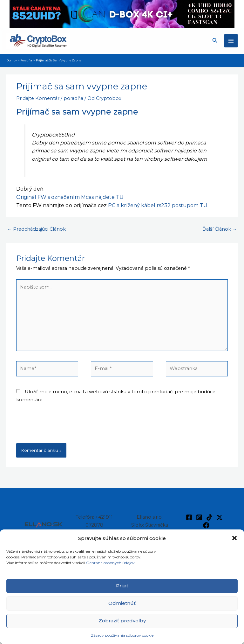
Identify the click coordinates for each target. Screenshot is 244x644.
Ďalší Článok (220, 229)
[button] (234, 538)
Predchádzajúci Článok (36, 229)
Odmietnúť (122, 603)
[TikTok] (209, 517)
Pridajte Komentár (38, 98)
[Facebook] (189, 517)
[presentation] (64, 428)
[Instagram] (199, 517)
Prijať (122, 586)
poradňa (73, 98)
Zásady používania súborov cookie (122, 635)
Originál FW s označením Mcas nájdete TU (70, 197)
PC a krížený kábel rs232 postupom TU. (158, 205)
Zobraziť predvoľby (122, 621)
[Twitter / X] (220, 517)
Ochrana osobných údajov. (111, 563)
